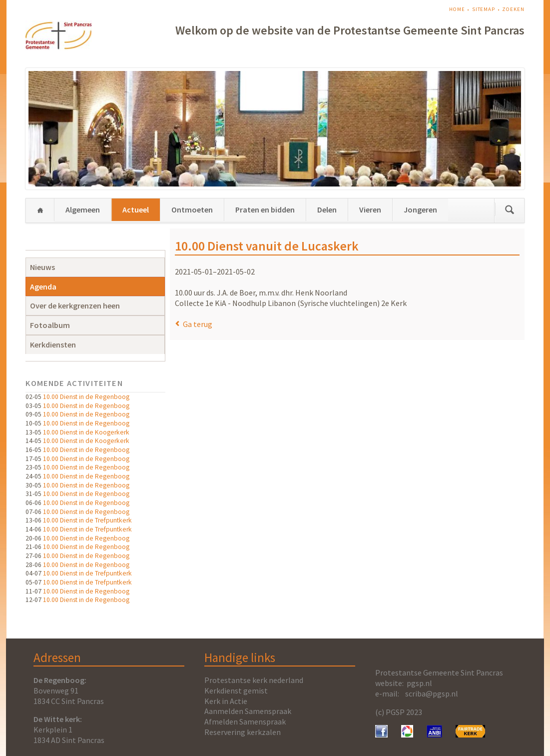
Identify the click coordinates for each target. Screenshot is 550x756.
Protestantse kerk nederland (254, 680)
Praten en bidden (265, 209)
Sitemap (484, 9)
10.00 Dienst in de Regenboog (86, 397)
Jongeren (420, 209)
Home (457, 9)
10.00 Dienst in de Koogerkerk (86, 432)
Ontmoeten (192, 209)
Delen (327, 209)
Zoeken (513, 9)
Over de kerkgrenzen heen (75, 305)
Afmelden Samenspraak (245, 721)
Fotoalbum (50, 325)
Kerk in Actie (226, 701)
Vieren (370, 209)
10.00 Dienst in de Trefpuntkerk (87, 520)
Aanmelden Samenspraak (248, 711)
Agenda (43, 286)
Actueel (136, 209)
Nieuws (42, 267)
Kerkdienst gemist (236, 690)
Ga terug (198, 324)
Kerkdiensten (53, 344)
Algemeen (83, 209)
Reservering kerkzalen (243, 732)
